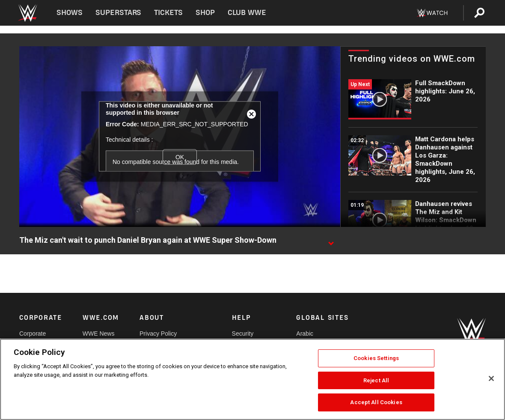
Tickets (168, 13)
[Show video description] (331, 241)
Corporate (33, 334)
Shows (70, 13)
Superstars (119, 13)
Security (243, 334)
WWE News (99, 334)
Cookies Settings (376, 358)
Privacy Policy (158, 334)
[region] (253, 379)
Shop (205, 13)
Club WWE (247, 13)
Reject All (376, 380)
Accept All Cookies (376, 402)
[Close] (491, 378)
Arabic (305, 334)
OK (180, 157)
